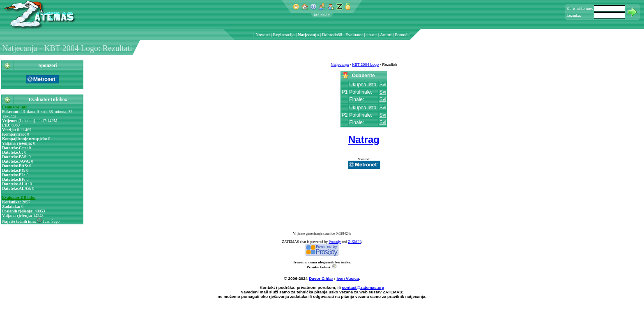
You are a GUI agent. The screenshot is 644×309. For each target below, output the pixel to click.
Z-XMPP (354, 242)
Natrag (364, 140)
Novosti (263, 35)
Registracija (284, 35)
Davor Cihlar (321, 278)
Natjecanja (308, 35)
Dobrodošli (332, 35)
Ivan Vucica (347, 278)
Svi (383, 85)
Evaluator (354, 35)
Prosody (335, 242)
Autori (386, 35)
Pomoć (401, 35)
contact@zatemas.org (363, 287)
